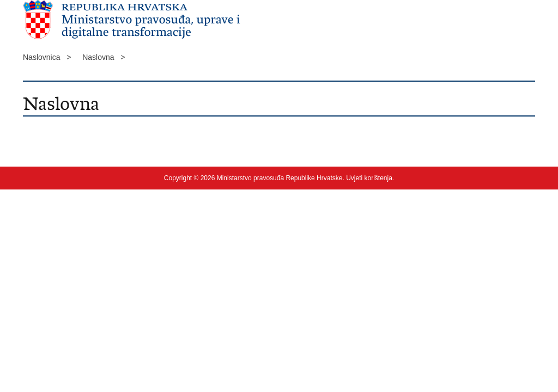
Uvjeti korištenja (369, 178)
